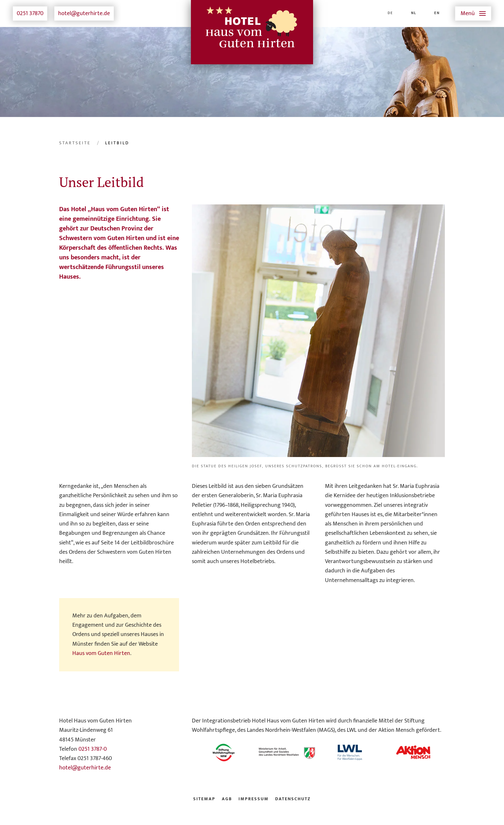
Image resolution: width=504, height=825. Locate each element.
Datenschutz (293, 799)
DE (390, 13)
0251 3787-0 (93, 749)
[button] (473, 13)
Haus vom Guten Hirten (101, 653)
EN (437, 13)
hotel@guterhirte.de (84, 13)
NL (414, 13)
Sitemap (204, 799)
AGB (227, 799)
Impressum (254, 799)
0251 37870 (30, 13)
